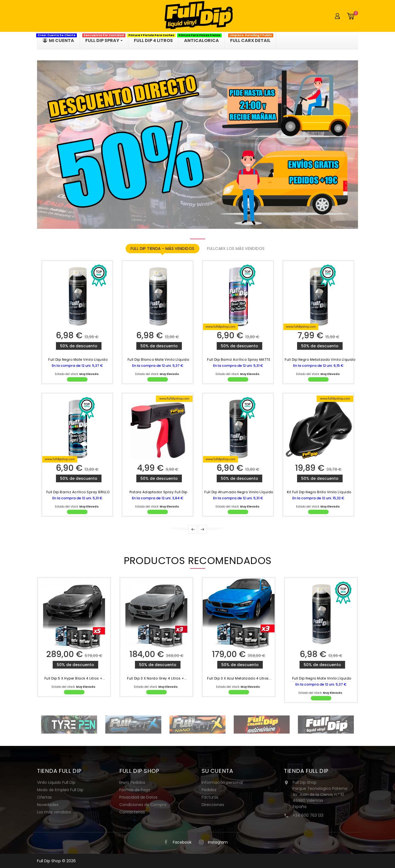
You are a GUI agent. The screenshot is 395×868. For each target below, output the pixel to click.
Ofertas (44, 797)
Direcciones (213, 805)
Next (202, 529)
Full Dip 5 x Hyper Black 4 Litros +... (75, 678)
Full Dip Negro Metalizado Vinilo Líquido (320, 360)
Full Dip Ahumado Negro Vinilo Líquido (239, 492)
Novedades (48, 805)
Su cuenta (217, 771)
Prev (193, 529)
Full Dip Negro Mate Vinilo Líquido (78, 360)
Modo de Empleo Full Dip (60, 790)
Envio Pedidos (132, 782)
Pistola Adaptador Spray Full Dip (158, 492)
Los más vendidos (54, 812)
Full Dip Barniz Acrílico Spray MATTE (239, 360)
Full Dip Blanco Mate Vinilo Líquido (158, 360)
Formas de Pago (135, 790)
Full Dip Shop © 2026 (56, 861)
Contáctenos (132, 812)
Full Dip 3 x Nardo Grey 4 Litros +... (157, 678)
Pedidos (209, 790)
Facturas (210, 797)
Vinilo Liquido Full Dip (56, 782)
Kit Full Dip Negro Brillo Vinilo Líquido (319, 492)
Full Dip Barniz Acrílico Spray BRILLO (78, 492)
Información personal (222, 782)
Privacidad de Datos (138, 797)
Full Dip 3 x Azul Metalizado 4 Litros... (239, 678)
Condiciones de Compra (143, 805)
